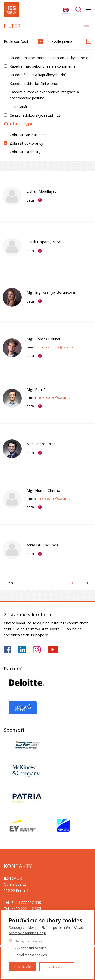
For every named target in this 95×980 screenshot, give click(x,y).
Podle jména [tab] (71, 41)
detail (31, 200)
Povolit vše (23, 967)
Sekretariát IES (22, 107)
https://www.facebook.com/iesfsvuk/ (8, 650)
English (66, 10)
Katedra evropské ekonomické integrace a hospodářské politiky (44, 95)
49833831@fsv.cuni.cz (55, 499)
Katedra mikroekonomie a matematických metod (50, 58)
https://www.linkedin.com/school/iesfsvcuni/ (22, 650)
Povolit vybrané (57, 967)
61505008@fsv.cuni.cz (55, 398)
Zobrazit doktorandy (26, 143)
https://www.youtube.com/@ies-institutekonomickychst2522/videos (53, 650)
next (87, 583)
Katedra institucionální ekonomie (36, 83)
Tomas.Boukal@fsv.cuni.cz (58, 347)
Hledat (78, 10)
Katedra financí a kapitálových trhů (38, 75)
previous (72, 583)
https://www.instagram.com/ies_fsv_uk (37, 650)
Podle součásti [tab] (24, 42)
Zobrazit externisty (25, 152)
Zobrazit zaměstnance (28, 135)
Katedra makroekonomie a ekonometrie (43, 66)
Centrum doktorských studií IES (35, 115)
